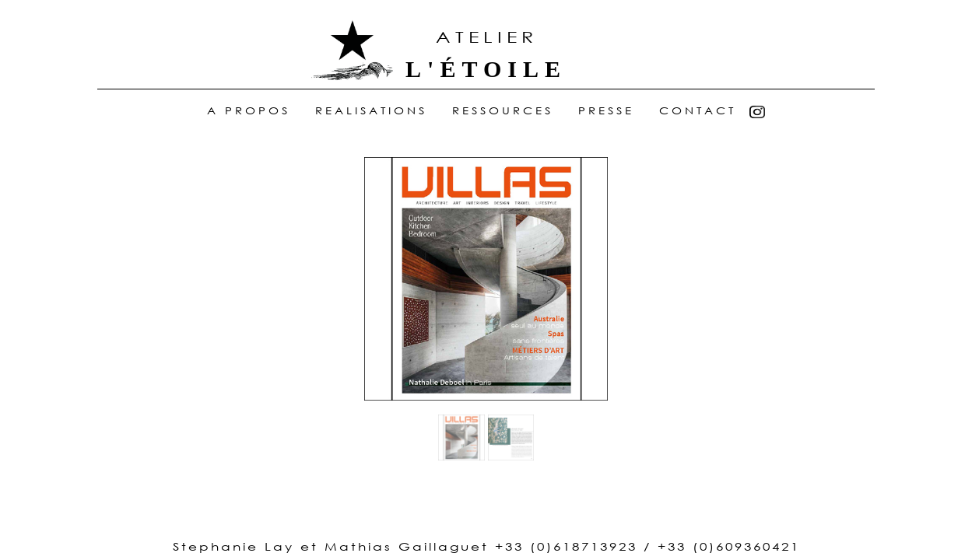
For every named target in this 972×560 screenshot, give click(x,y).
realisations (371, 111)
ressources (503, 111)
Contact (698, 111)
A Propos (249, 111)
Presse (606, 111)
